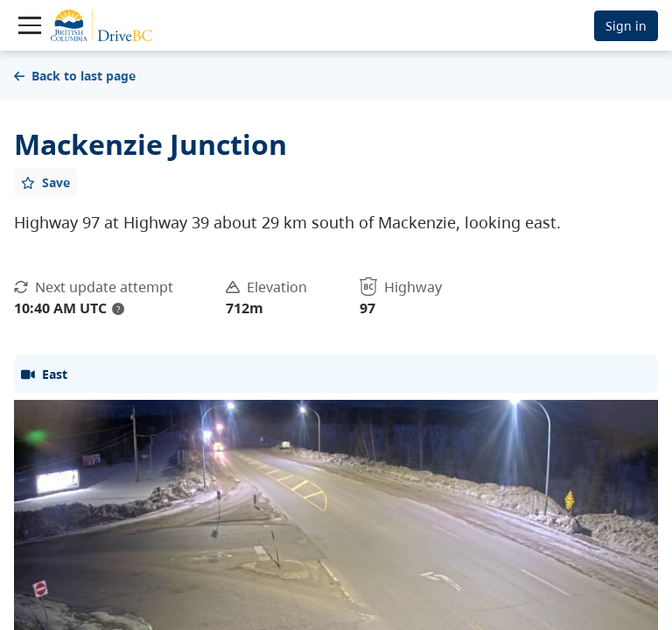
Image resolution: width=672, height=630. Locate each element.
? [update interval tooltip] (118, 309)
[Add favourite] (45, 182)
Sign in (626, 26)
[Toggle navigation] (30, 25)
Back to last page (75, 76)
